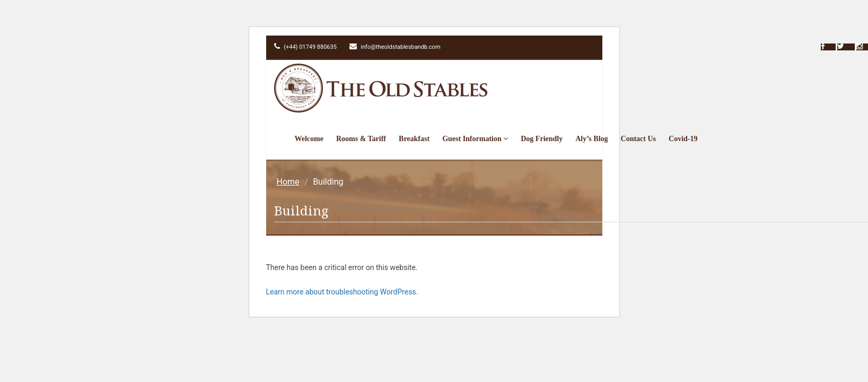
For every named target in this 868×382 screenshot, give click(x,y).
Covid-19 (683, 139)
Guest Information (475, 139)
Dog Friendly (542, 139)
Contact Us (639, 139)
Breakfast (414, 139)
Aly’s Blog (591, 139)
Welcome (309, 139)
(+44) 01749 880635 (305, 47)
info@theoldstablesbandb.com (395, 47)
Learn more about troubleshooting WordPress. (342, 292)
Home (288, 182)
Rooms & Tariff (361, 139)
